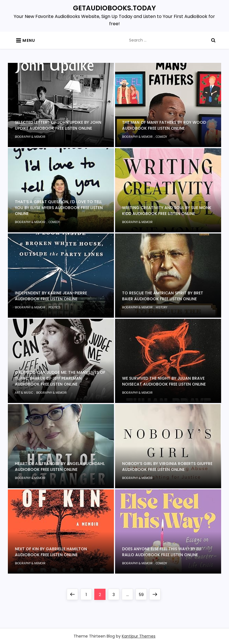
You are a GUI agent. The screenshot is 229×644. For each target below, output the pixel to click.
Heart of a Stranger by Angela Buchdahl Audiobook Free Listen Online (60, 467)
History (162, 307)
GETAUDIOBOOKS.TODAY (114, 8)
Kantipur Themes (139, 636)
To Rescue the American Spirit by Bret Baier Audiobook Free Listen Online (163, 296)
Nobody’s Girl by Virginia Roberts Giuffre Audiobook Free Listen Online (167, 467)
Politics (55, 307)
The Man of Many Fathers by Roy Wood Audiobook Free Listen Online (164, 125)
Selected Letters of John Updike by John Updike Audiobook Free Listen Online (58, 125)
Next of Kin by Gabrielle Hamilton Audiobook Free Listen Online (51, 552)
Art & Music (24, 393)
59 (143, 593)
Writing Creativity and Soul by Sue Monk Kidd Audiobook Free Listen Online (167, 211)
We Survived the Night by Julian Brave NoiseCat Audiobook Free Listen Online (164, 381)
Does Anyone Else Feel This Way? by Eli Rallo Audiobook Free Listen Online (162, 552)
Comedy (161, 137)
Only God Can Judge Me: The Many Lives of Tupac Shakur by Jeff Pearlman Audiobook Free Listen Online (60, 378)
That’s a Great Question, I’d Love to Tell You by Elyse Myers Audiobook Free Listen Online (59, 208)
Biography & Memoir (30, 137)
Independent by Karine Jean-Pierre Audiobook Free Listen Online (51, 296)
